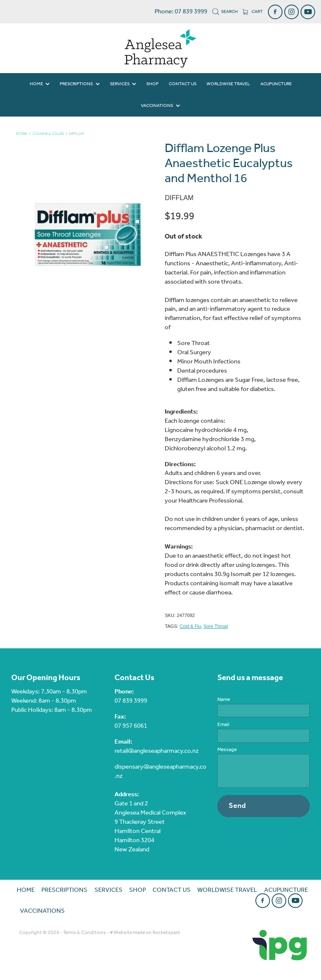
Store (22, 134)
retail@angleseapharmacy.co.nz (157, 751)
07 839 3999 (131, 701)
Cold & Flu (190, 626)
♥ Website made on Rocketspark (145, 933)
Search (225, 12)
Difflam (76, 134)
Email (223, 725)
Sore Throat (216, 626)
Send (237, 806)
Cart (253, 12)
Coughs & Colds (48, 134)
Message (227, 750)
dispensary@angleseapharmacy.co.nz (160, 772)
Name (224, 700)
